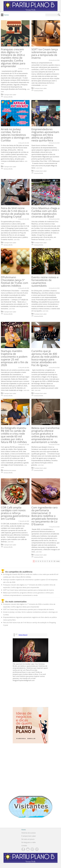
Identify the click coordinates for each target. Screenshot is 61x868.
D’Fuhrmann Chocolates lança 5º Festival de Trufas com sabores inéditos (15, 281)
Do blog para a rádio (29, 842)
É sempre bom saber (9, 95)
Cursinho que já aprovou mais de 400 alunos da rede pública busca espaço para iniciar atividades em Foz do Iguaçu (45, 358)
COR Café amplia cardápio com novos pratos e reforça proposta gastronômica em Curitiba (15, 513)
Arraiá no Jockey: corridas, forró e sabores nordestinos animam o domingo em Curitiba (15, 135)
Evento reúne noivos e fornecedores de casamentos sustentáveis (45, 281)
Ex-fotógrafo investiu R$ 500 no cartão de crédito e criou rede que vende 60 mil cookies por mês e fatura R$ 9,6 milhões (14, 435)
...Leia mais (44, 85)
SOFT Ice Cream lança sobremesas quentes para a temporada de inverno (45, 53)
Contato (24, 846)
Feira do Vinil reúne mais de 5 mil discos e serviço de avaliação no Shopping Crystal (15, 212)
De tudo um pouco (28, 839)
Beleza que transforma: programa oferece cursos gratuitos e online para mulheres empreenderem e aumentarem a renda (46, 435)
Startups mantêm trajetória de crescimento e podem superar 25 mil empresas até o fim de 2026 (15, 358)
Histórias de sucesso (8, 470)
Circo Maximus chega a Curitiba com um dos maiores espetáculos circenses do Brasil (45, 212)
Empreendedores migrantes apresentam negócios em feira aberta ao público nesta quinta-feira (45, 135)
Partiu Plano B (23, 635)
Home (24, 830)
